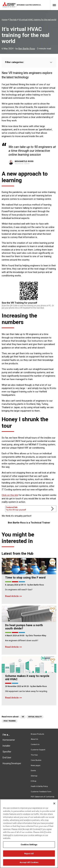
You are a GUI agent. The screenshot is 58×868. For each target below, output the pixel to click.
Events (33, 771)
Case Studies (36, 760)
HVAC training (10, 721)
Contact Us (35, 744)
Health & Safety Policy (39, 786)
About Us (34, 739)
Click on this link (10, 495)
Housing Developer (12, 763)
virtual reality (35, 717)
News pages (36, 765)
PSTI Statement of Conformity (43, 797)
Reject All (29, 855)
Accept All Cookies (29, 864)
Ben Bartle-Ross (27, 49)
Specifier (7, 752)
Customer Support (38, 750)
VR (23, 717)
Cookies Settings (29, 846)
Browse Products (37, 734)
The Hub (34, 755)
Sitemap (34, 776)
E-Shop (33, 781)
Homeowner (9, 740)
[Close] (54, 805)
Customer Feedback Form (41, 792)
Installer (6, 746)
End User (7, 758)
